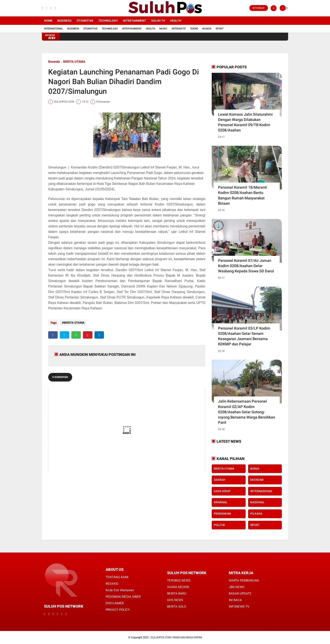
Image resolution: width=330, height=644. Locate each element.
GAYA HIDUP (222, 491)
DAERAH (220, 480)
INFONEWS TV (239, 607)
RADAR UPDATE (240, 594)
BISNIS (255, 469)
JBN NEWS (237, 587)
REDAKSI (112, 584)
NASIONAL (257, 502)
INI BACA (235, 600)
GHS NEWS (175, 600)
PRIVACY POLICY (118, 610)
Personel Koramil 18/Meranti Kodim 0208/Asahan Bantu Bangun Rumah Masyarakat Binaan (243, 195)
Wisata (207, 29)
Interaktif (179, 29)
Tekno (194, 29)
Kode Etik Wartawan (120, 590)
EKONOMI (257, 480)
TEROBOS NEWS (179, 580)
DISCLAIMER (115, 603)
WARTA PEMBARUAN (244, 580)
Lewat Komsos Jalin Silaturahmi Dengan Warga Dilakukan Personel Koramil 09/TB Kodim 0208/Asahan (245, 122)
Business (65, 21)
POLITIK (219, 525)
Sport (220, 29)
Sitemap (259, 8)
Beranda (54, 62)
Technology (108, 21)
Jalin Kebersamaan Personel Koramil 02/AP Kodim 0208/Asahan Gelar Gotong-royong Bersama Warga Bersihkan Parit (247, 412)
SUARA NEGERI (178, 587)
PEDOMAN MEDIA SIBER (123, 597)
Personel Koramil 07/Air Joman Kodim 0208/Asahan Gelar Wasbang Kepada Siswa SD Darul (246, 266)
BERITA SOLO (177, 607)
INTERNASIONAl (261, 491)
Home (48, 21)
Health (176, 21)
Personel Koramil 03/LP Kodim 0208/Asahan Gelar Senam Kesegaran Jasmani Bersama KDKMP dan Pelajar (244, 336)
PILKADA (256, 514)
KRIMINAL (221, 502)
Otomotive (85, 21)
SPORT (255, 525)
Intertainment (134, 21)
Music (163, 29)
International (54, 29)
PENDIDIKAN (222, 514)
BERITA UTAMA (74, 62)
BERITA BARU (177, 594)
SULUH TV (158, 21)
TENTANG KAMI (117, 577)
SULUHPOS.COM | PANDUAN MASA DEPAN (176, 637)
